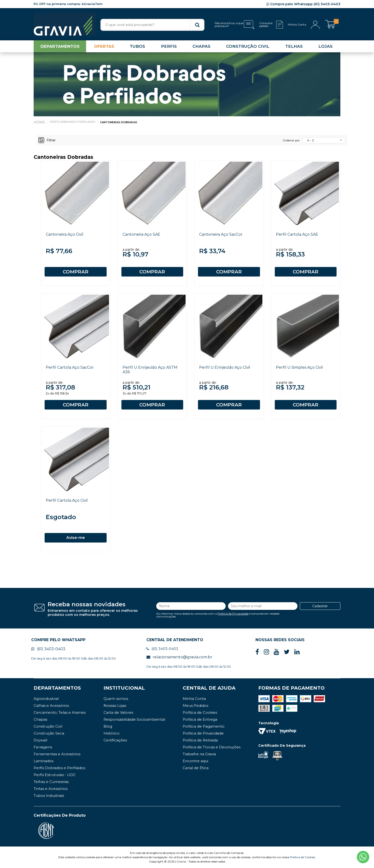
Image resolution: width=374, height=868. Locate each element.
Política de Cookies (200, 712)
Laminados (44, 761)
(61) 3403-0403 (48, 649)
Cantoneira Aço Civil (65, 234)
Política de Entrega (200, 719)
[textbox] (152, 25)
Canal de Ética (196, 768)
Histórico (112, 733)
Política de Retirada (200, 740)
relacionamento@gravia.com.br (179, 657)
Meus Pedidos (195, 706)
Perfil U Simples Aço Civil (299, 367)
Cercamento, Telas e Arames (60, 712)
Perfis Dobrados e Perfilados (73, 122)
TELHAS (294, 46)
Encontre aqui (195, 761)
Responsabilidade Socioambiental (134, 719)
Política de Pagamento (204, 726)
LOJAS (325, 46)
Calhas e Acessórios (51, 706)
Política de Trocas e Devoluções (212, 747)
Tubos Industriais (49, 796)
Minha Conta (194, 699)
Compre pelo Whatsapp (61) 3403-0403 (303, 4)
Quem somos (116, 699)
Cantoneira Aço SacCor (221, 234)
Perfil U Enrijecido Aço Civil (225, 367)
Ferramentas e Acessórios (57, 754)
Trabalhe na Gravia (199, 754)
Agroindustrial (46, 699)
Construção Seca (49, 733)
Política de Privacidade (233, 614)
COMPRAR (76, 272)
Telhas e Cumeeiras (51, 782)
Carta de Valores (118, 712)
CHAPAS (201, 46)
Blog (108, 726)
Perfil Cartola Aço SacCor (70, 367)
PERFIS (169, 46)
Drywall (40, 740)
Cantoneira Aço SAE (141, 234)
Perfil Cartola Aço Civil (67, 500)
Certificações (115, 740)
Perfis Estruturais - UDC (55, 775)
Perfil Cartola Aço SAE (297, 234)
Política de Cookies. (303, 857)
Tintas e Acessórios (51, 789)
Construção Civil (48, 726)
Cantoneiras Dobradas (119, 122)
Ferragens (43, 747)
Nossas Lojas (115, 706)
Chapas (40, 719)
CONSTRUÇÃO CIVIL (248, 46)
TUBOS (137, 46)
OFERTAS (104, 46)
